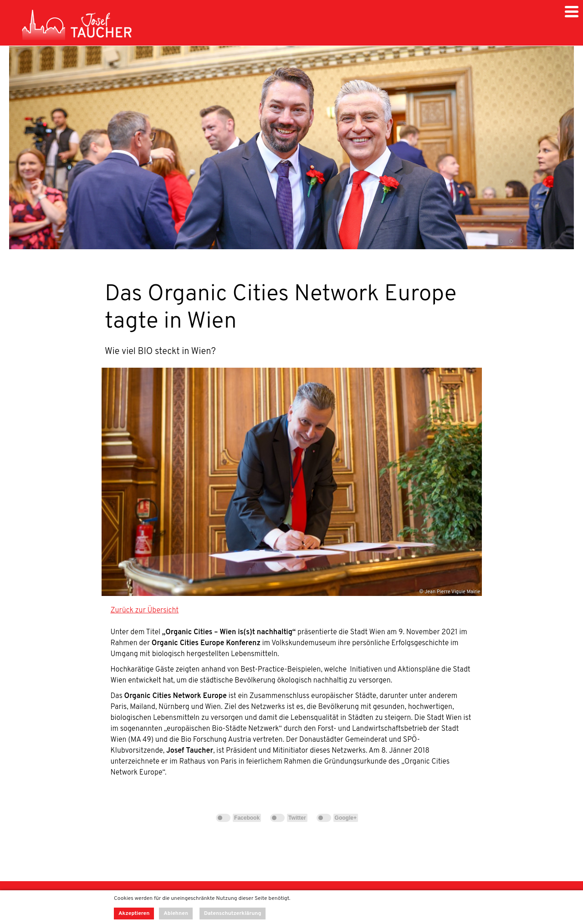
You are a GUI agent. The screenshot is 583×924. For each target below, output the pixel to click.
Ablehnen (176, 914)
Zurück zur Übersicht (145, 611)
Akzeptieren (134, 914)
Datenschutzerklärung (233, 914)
